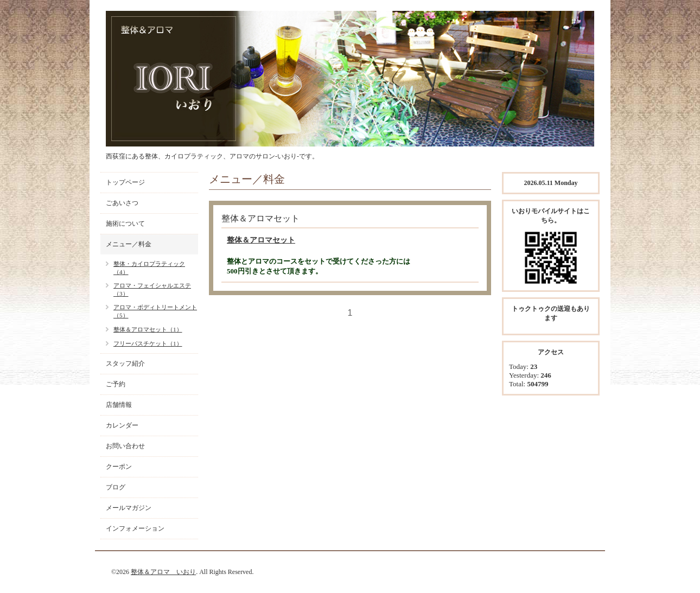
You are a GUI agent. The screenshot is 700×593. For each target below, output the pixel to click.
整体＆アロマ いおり (163, 572)
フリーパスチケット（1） (148, 343)
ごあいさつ (122, 203)
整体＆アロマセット (261, 240)
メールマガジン (129, 508)
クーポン (119, 467)
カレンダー (122, 425)
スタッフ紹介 (125, 364)
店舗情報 (119, 405)
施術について (125, 224)
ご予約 (116, 384)
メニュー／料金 (129, 244)
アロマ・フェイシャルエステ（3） (152, 289)
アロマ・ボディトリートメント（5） (155, 311)
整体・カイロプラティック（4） (149, 268)
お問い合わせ (125, 446)
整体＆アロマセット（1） (148, 329)
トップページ (125, 182)
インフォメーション (135, 528)
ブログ (116, 487)
